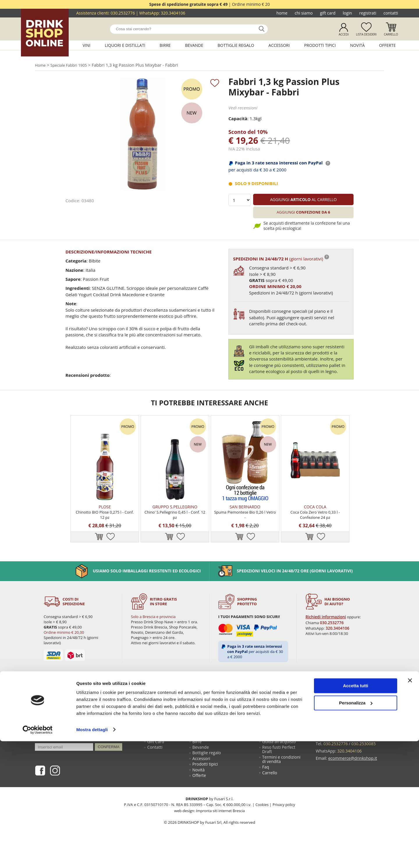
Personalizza (356, 830)
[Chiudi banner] (410, 807)
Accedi (344, 34)
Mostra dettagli (92, 857)
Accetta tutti (356, 813)
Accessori (279, 45)
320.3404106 (173, 13)
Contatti (391, 13)
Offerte (387, 45)
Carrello (391, 34)
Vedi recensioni (243, 109)
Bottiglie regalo (236, 45)
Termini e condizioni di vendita (282, 783)
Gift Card (328, 13)
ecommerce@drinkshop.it (353, 776)
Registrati (368, 13)
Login (347, 13)
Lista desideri (366, 34)
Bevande (194, 45)
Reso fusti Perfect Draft (279, 772)
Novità (357, 45)
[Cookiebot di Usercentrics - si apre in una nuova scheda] (38, 857)
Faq (266, 792)
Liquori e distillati (125, 45)
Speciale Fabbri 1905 (73, 65)
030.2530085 (364, 764)
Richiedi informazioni (326, 637)
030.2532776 (123, 13)
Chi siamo (304, 13)
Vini (87, 45)
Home (282, 13)
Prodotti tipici (320, 45)
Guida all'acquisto (279, 764)
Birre (165, 45)
